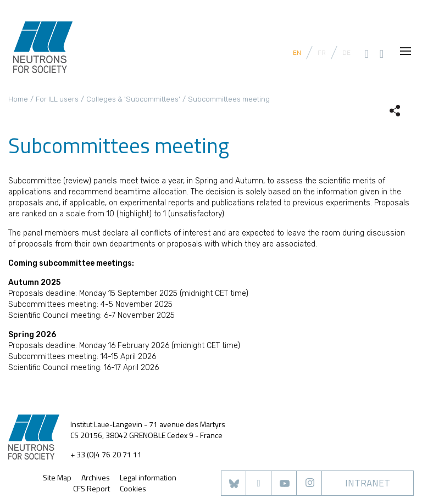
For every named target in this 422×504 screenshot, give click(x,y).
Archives (96, 477)
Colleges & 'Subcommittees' (133, 99)
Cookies (133, 489)
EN (297, 53)
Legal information (148, 477)
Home (18, 99)
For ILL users (57, 99)
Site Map (57, 477)
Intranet (368, 483)
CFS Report (91, 488)
